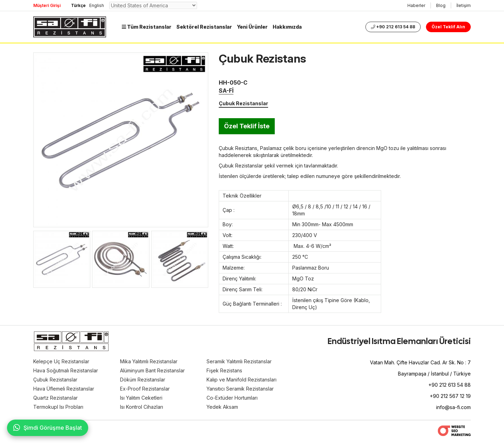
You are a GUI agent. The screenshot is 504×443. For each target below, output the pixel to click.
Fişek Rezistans (224, 370)
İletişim (464, 5)
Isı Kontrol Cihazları (142, 407)
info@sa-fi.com (453, 407)
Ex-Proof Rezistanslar (145, 389)
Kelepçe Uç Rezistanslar (61, 361)
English (97, 5)
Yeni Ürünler (252, 27)
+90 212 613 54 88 (393, 27)
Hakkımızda (287, 27)
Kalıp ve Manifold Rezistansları (241, 380)
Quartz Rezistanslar (55, 398)
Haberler (416, 5)
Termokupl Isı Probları (58, 407)
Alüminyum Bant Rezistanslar (152, 370)
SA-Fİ (226, 91)
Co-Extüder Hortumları (232, 398)
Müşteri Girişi (47, 5)
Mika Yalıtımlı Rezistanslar (149, 361)
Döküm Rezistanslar (143, 380)
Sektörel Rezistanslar (204, 27)
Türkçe (78, 5)
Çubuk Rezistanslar (243, 103)
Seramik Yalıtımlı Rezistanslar (239, 361)
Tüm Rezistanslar (147, 27)
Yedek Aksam (222, 407)
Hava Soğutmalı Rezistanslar (66, 370)
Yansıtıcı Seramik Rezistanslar (240, 389)
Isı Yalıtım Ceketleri (141, 398)
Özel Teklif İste (247, 126)
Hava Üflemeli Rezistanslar (64, 389)
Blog (441, 5)
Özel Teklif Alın (448, 27)
